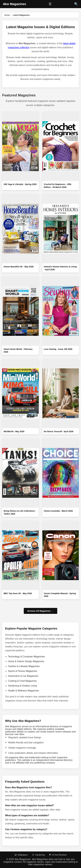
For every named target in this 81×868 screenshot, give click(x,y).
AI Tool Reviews (58, 855)
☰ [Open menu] (50, 4)
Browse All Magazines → (40, 611)
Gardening (38, 855)
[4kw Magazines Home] (14, 4)
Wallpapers (21, 855)
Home (7, 15)
